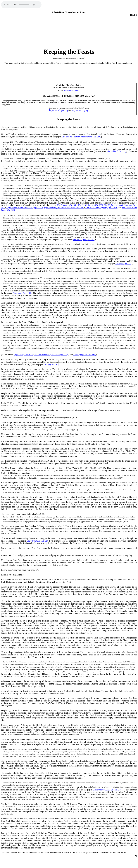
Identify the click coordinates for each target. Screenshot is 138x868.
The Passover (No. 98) (67, 205)
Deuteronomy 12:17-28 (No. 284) (108, 790)
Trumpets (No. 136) (124, 264)
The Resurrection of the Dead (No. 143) (51, 355)
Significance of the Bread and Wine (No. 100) (64, 208)
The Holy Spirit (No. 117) (84, 240)
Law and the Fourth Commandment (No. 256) (81, 137)
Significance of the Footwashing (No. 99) (24, 208)
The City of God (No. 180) (85, 355)
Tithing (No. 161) (51, 364)
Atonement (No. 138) (22, 293)
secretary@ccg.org (71, 90)
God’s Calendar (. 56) (38, 541)
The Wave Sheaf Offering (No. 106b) (101, 208)
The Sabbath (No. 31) (117, 151)
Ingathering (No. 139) (23, 355)
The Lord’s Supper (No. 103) (90, 205)
